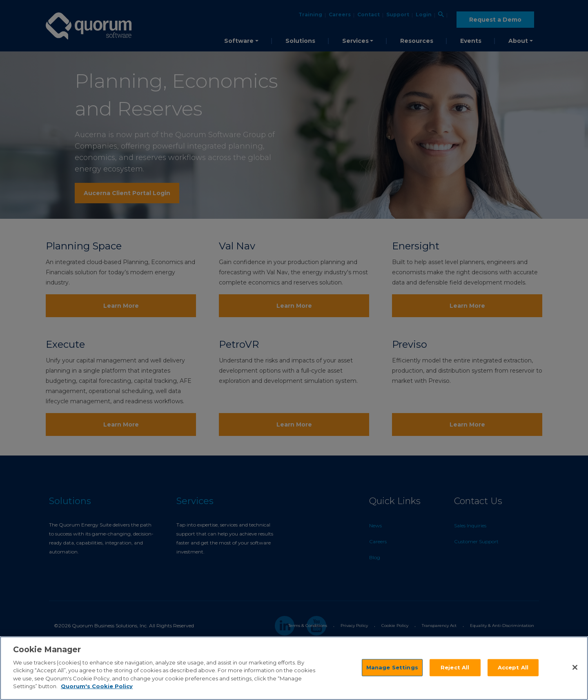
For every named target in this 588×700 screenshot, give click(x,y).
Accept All (513, 667)
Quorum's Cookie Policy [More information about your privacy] (97, 686)
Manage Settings (392, 667)
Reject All (455, 667)
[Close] (575, 667)
